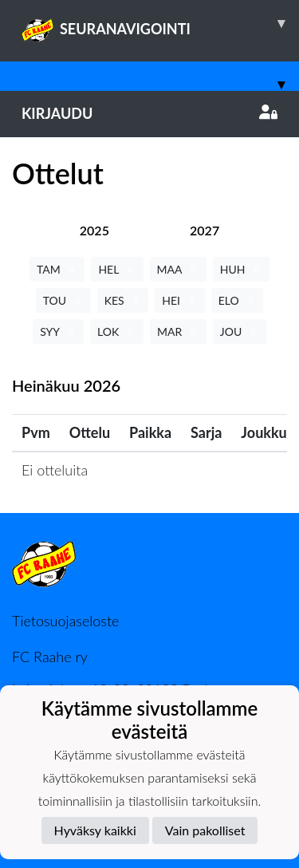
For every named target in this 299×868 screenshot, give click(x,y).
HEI (179, 300)
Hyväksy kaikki (95, 830)
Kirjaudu (149, 113)
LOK (117, 331)
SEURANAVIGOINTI (160, 23)
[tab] (94, 230)
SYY (58, 331)
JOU (240, 331)
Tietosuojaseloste (65, 621)
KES (123, 300)
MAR (178, 331)
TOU (63, 300)
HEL (117, 269)
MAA (178, 269)
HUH (241, 269)
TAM (57, 269)
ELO (238, 300)
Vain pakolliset (205, 830)
